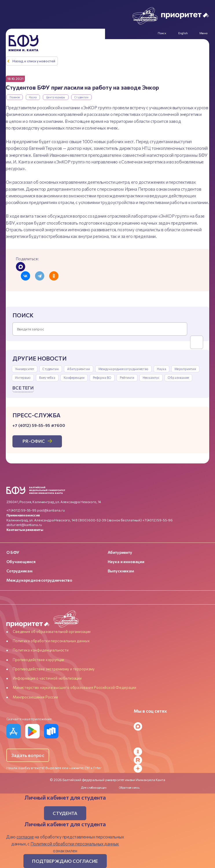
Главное (15, 97)
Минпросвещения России (35, 697)
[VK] (171, 735)
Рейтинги (127, 377)
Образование (178, 377)
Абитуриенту (120, 552)
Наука (33, 97)
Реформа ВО (102, 377)
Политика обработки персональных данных (51, 641)
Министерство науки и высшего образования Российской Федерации (75, 688)
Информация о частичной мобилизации (47, 678)
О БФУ (13, 552)
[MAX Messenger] (171, 726)
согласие (25, 837)
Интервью (23, 377)
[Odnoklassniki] (171, 752)
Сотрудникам (19, 571)
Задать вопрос (28, 755)
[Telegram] (171, 718)
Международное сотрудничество (123, 369)
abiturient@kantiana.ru (24, 525)
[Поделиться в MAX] (21, 267)
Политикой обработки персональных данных (75, 844)
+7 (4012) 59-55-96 (158, 520)
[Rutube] (171, 760)
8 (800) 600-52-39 (91, 520)
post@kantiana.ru (51, 510)
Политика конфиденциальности (41, 650)
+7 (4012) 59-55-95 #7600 (39, 425)
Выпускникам (121, 571)
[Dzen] (171, 768)
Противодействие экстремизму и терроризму (54, 669)
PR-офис (34, 441)
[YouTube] (171, 743)
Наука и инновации (126, 562)
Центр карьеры (56, 97)
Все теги (23, 388)
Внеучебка (47, 377)
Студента (65, 813)
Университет (25, 369)
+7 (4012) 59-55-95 (21, 510)
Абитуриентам (78, 369)
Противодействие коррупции (38, 660)
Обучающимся (21, 562)
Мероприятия (185, 369)
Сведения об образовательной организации (52, 632)
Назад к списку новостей (34, 61)
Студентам (81, 97)
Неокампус (151, 377)
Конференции (74, 377)
